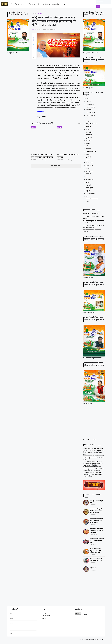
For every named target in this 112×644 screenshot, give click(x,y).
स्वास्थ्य (87, 168)
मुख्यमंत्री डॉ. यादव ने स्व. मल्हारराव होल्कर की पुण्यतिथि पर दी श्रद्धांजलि (93, 473)
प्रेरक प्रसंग (87, 132)
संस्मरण (22, 4)
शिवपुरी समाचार (89, 107)
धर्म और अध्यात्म (47, 4)
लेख (26, 4)
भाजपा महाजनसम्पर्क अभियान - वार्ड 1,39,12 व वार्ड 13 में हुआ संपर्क (96, 551)
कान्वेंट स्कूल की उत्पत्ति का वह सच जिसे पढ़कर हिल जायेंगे (97, 541)
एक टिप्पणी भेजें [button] (56, 166)
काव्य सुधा (87, 135)
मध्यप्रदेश (87, 110)
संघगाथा (87, 143)
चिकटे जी (87, 174)
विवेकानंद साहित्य (89, 193)
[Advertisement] (94, 421)
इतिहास (40, 4)
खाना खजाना (88, 171)
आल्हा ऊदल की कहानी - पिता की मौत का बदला (96, 560)
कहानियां (87, 157)
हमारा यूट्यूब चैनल (65, 4)
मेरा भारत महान (33, 4)
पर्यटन (86, 182)
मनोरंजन (87, 149)
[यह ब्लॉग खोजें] (103, 2)
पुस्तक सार (87, 138)
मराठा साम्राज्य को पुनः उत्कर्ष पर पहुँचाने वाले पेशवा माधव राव (94, 226)
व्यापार (86, 202)
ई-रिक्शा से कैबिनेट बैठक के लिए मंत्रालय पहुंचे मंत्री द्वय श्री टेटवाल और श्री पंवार (93, 469)
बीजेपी (86, 154)
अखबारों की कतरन (90, 152)
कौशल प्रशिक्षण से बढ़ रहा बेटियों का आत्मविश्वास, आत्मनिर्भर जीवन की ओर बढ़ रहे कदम (93, 463)
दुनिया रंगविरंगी (89, 166)
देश (86, 118)
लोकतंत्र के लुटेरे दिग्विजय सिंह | (92, 214)
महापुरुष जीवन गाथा (90, 124)
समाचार (40, 13)
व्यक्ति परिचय (88, 163)
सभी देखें (80, 123)
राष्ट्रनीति (87, 141)
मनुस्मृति (87, 191)
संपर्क (12, 4)
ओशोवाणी (87, 185)
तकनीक (87, 129)
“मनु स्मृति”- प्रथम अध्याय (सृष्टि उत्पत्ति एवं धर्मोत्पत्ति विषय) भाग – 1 (97, 531)
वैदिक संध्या (93, 568)
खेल (86, 177)
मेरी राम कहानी (89, 180)
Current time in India (90, 440)
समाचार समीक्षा (56, 4)
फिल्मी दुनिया (88, 188)
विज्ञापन (17, 4)
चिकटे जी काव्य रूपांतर (91, 199)
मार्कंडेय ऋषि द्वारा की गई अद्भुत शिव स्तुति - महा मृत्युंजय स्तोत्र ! (96, 521)
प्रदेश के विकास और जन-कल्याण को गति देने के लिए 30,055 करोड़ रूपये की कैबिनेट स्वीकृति (94, 450)
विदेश (86, 146)
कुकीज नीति (46, 618)
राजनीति (87, 127)
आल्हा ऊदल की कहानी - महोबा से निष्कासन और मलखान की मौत (96, 511)
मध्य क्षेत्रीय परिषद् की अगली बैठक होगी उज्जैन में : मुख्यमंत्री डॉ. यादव (93, 457)
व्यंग (86, 196)
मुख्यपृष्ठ (34, 13)
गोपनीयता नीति (46, 616)
